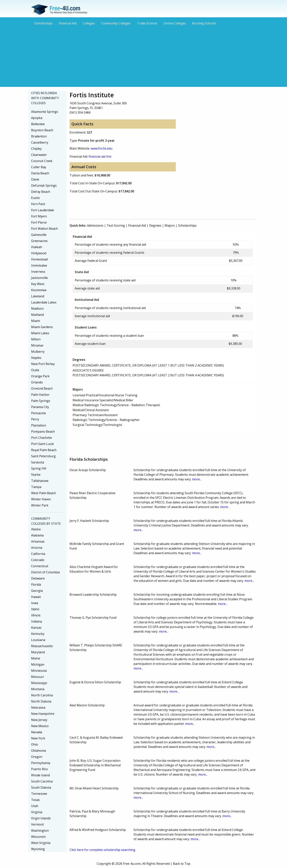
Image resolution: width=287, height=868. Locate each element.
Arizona (37, 548)
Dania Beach (40, 173)
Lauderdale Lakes (44, 302)
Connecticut (40, 566)
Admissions (95, 225)
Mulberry (38, 352)
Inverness (38, 272)
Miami (36, 321)
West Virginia (41, 843)
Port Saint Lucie (42, 444)
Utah (35, 806)
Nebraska (38, 708)
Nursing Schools (204, 23)
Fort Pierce (39, 222)
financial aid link (100, 156)
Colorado (38, 560)
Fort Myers (39, 216)
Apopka (37, 118)
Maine (36, 658)
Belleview (38, 124)
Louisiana (38, 640)
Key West (38, 284)
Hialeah (37, 247)
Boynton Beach (42, 130)
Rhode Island (40, 775)
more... (197, 479)
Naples (36, 358)
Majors (170, 225)
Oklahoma (39, 751)
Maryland (38, 652)
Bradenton (39, 136)
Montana (38, 689)
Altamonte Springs (45, 112)
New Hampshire (43, 714)
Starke (36, 475)
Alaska (36, 529)
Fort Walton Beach (44, 229)
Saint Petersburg (43, 456)
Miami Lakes (40, 333)
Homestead (39, 259)
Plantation (39, 425)
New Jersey (39, 720)
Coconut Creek (42, 161)
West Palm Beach (44, 493)
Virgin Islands (41, 818)
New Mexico (40, 726)
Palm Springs (41, 401)
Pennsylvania (41, 763)
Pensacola (38, 413)
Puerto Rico (39, 769)
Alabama (37, 535)
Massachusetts (42, 646)
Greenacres (39, 241)
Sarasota (38, 462)
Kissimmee (39, 290)
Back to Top (182, 864)
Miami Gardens (42, 327)
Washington (40, 831)
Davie (35, 179)
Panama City (40, 407)
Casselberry (40, 142)
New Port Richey (43, 364)
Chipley (36, 149)
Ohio (35, 744)
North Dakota (41, 701)
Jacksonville (39, 278)
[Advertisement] (143, 56)
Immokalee (39, 265)
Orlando (37, 382)
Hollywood (39, 253)
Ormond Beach (42, 388)
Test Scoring (116, 225)
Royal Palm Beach (44, 450)
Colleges (89, 23)
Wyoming (38, 849)
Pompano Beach (43, 432)
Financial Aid (68, 23)
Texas (35, 800)
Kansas (36, 628)
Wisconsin (38, 837)
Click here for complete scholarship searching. (103, 850)
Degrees (155, 225)
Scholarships (43, 23)
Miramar (37, 345)
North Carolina (42, 695)
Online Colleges (175, 23)
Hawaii (36, 597)
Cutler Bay (39, 167)
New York (38, 738)
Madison (37, 308)
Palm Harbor (40, 395)
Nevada (37, 732)
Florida (36, 584)
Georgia (37, 591)
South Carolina (42, 781)
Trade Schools (147, 23)
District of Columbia (45, 572)
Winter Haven (41, 499)
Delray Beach (41, 192)
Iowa (35, 603)
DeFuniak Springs (44, 185)
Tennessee (39, 794)
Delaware (38, 578)
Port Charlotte (41, 438)
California (38, 554)
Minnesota (39, 671)
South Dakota (41, 787)
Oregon (37, 757)
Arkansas (38, 541)
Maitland (37, 315)
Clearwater (39, 155)
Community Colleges (116, 23)
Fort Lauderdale (43, 210)
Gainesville (39, 235)
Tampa (36, 487)
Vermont (37, 824)
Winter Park (40, 505)
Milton (36, 339)
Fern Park (38, 204)
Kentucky (38, 634)
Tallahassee (40, 481)
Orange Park (40, 376)
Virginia (37, 812)
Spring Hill (39, 468)
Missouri (37, 677)
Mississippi (39, 683)
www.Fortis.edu (102, 148)
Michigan (38, 664)
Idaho (35, 609)
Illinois (36, 615)
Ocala (35, 370)
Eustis (35, 198)
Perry (35, 419)
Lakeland (38, 296)
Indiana (36, 621)
